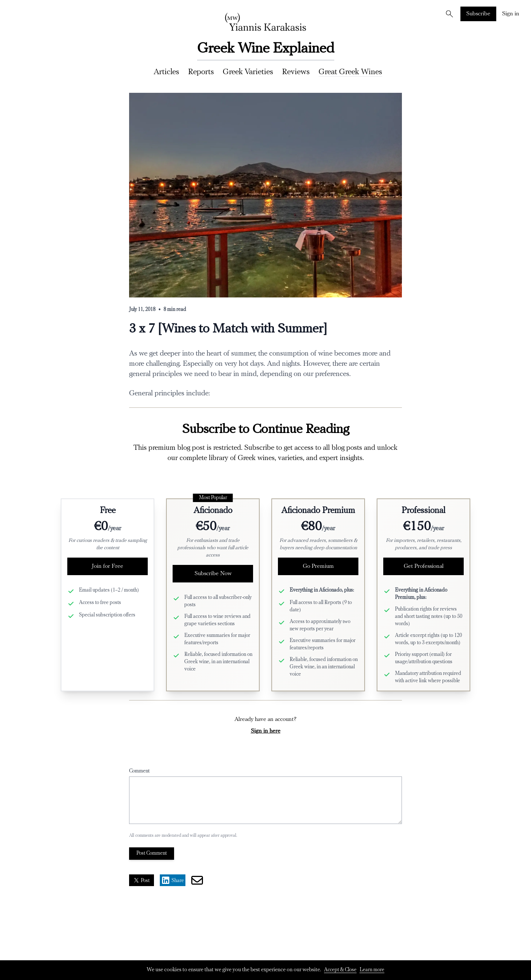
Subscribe (478, 14)
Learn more (372, 970)
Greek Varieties (248, 72)
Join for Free (108, 566)
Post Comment (152, 853)
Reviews (296, 72)
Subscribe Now (213, 574)
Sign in (511, 14)
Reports (201, 72)
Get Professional (424, 566)
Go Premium (318, 566)
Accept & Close (340, 970)
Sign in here (266, 731)
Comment (139, 771)
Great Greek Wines (350, 72)
